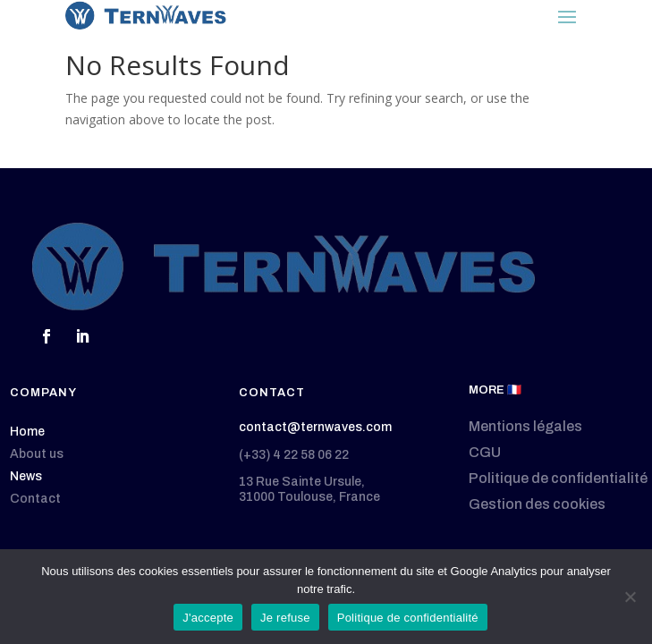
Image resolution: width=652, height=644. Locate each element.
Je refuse (285, 618)
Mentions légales (525, 426)
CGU (485, 452)
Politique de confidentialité (558, 478)
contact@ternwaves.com (315, 427)
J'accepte (208, 618)
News (26, 476)
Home (27, 432)
